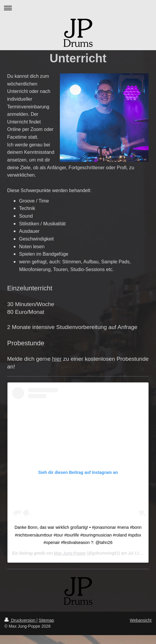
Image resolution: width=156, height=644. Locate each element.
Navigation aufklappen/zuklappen (78, 8)
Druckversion (20, 620)
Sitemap (46, 620)
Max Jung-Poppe (70, 553)
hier (57, 359)
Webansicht (141, 620)
